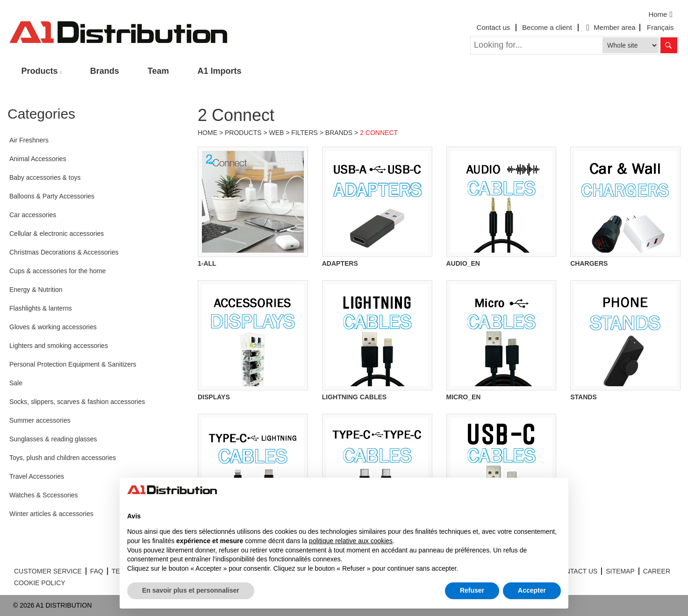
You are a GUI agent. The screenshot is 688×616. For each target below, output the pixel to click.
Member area (610, 27)
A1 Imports (220, 71)
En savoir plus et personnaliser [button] (191, 590)
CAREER (657, 571)
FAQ (97, 571)
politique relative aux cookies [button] (351, 541)
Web (277, 133)
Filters (305, 133)
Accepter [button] (532, 590)
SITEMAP (620, 571)
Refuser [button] (472, 590)
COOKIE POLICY (40, 583)
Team (158, 71)
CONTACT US (577, 571)
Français (660, 27)
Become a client (547, 27)
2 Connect (379, 133)
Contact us (494, 27)
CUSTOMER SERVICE (48, 571)
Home (662, 14)
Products (40, 71)
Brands (105, 71)
